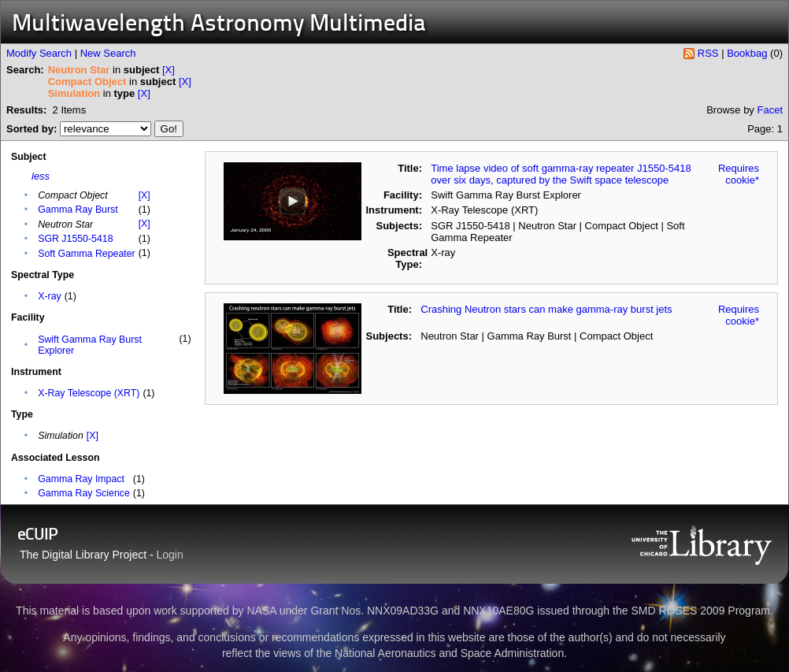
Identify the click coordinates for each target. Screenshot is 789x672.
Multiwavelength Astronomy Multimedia (219, 25)
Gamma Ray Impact (81, 479)
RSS (708, 53)
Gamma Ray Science (84, 493)
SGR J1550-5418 (75, 239)
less (41, 176)
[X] (169, 70)
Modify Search (39, 53)
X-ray (50, 296)
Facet (770, 110)
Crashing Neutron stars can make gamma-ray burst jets (546, 309)
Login (170, 555)
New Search (108, 53)
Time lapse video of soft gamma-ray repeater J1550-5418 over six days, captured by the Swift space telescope (561, 174)
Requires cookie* (739, 174)
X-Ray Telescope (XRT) (89, 393)
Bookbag (747, 53)
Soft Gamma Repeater (87, 254)
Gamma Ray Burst (78, 210)
